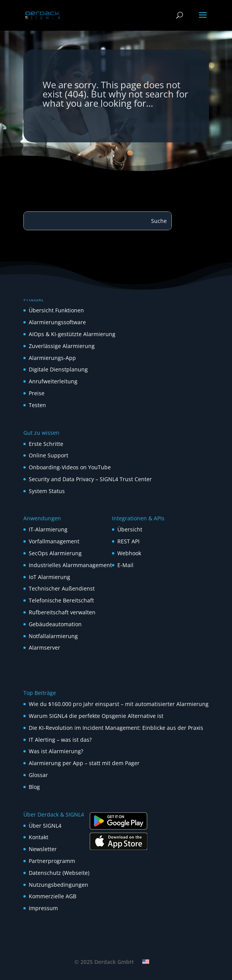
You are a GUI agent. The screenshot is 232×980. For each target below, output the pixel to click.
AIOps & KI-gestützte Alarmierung (72, 334)
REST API (128, 541)
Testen (37, 405)
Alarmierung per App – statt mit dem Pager (84, 763)
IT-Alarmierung (48, 529)
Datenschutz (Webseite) (59, 873)
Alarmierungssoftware (57, 322)
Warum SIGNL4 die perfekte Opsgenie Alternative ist (96, 716)
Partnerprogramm (52, 861)
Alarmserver (44, 648)
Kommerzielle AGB (53, 896)
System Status (47, 491)
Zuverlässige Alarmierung (62, 346)
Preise (37, 393)
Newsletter (43, 849)
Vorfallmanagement (54, 541)
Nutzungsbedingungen (58, 885)
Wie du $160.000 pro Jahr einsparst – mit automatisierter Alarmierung (119, 704)
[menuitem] (146, 962)
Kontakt (39, 837)
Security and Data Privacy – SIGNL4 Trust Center (90, 479)
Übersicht (130, 529)
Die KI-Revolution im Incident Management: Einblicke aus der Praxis (116, 728)
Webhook (129, 553)
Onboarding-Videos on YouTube (70, 467)
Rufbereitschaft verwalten (62, 612)
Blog (34, 787)
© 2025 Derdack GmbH (104, 962)
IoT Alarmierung (49, 577)
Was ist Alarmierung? (56, 751)
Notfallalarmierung (53, 636)
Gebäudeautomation (55, 624)
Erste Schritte (46, 444)
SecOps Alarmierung (55, 553)
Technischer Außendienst (62, 588)
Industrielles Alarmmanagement (70, 565)
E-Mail (125, 565)
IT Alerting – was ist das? (60, 740)
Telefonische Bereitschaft (61, 600)
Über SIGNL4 (45, 826)
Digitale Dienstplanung (58, 369)
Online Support (49, 455)
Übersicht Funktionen (56, 310)
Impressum (43, 908)
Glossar (38, 775)
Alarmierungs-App (52, 358)
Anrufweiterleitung (53, 381)
